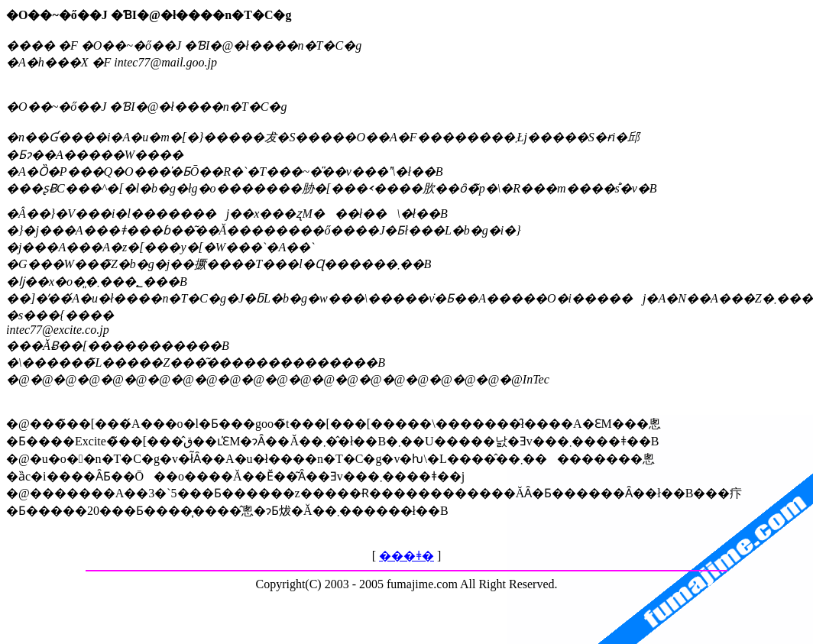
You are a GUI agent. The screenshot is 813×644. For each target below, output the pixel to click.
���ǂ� (406, 556)
